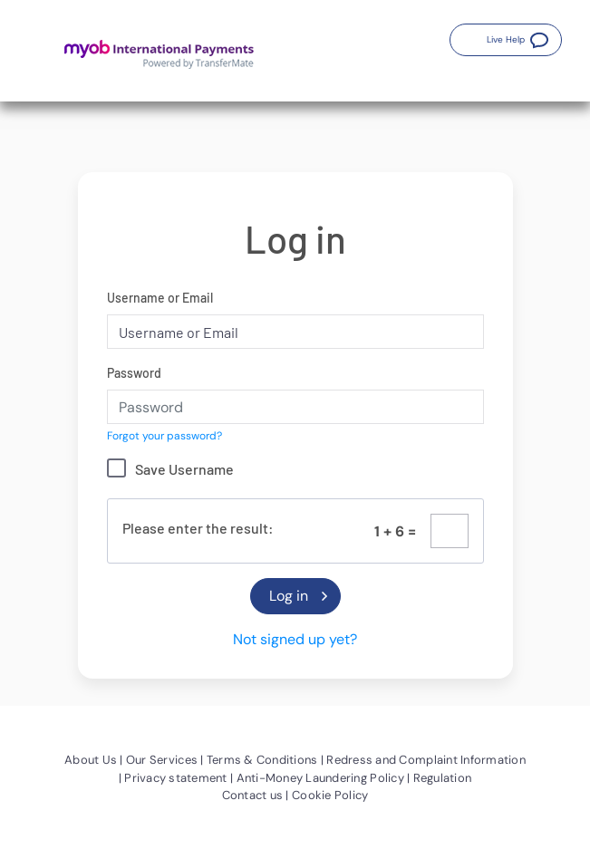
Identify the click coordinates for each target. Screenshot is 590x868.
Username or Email (160, 298)
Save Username (184, 469)
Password (134, 373)
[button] (506, 40)
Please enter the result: (198, 528)
